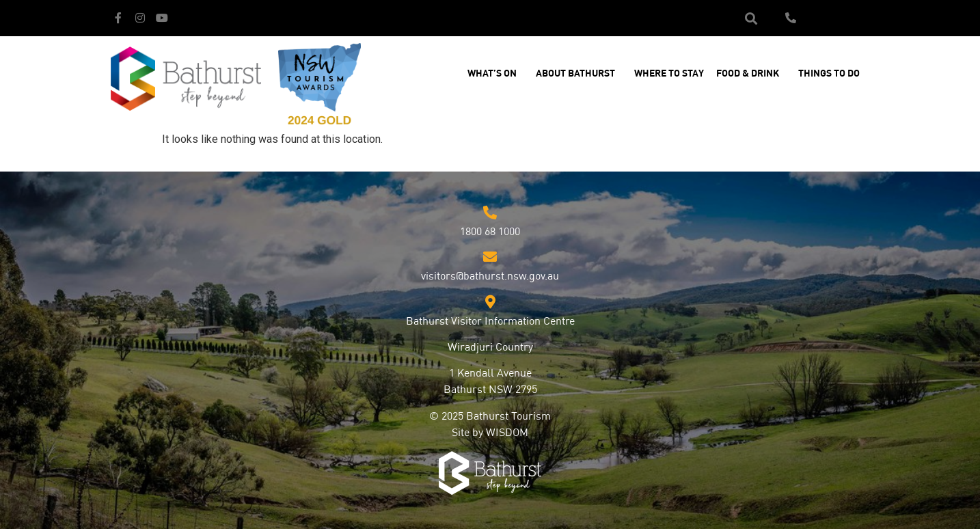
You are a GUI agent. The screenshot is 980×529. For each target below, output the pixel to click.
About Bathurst (579, 74)
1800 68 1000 (490, 232)
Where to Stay (669, 74)
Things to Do (832, 74)
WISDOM (507, 433)
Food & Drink (751, 74)
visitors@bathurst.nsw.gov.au (490, 277)
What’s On (495, 74)
